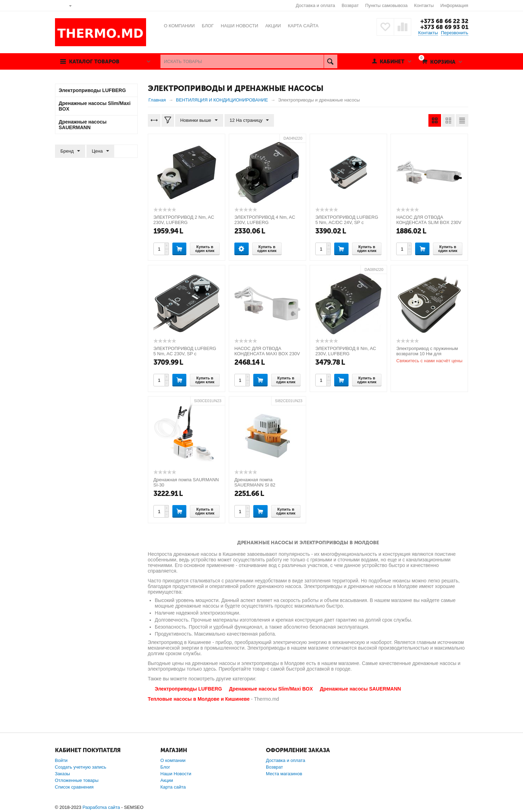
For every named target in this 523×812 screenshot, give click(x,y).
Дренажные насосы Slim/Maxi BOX (271, 689)
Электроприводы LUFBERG (188, 689)
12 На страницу (249, 120)
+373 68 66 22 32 (444, 21)
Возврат (350, 5)
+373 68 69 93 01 (444, 27)
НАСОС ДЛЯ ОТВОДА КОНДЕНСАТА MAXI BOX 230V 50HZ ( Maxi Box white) (267, 354)
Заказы (63, 774)
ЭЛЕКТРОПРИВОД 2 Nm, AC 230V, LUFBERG (184, 220)
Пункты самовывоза (387, 5)
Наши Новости (176, 774)
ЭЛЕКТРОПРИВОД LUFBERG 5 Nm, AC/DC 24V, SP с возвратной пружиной (347, 222)
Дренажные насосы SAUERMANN (360, 689)
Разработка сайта (101, 807)
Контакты (424, 5)
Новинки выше (199, 120)
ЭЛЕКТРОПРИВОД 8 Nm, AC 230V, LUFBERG (346, 351)
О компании (173, 760)
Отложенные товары (77, 780)
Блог (165, 767)
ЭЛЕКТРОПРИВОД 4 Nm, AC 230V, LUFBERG (265, 220)
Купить (180, 248)
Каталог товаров (95, 62)
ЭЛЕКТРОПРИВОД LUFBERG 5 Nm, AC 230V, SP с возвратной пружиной (185, 354)
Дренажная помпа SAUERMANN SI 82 (255, 482)
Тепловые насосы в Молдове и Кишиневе (199, 699)
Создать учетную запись (81, 767)
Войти (61, 760)
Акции (167, 780)
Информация (454, 5)
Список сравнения (74, 787)
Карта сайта (173, 787)
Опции (242, 248)
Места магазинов (284, 774)
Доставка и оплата (315, 5)
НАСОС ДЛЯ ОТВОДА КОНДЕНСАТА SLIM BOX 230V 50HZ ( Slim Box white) (429, 222)
